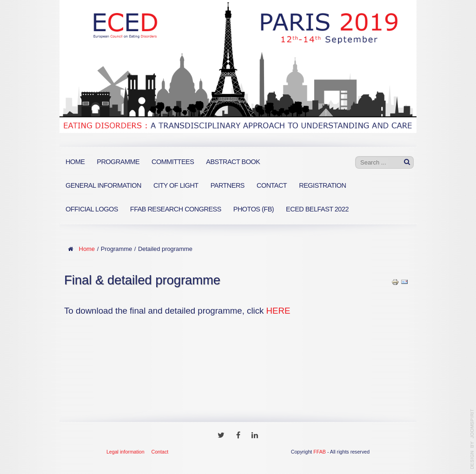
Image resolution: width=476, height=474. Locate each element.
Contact (272, 185)
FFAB (320, 452)
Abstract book (233, 162)
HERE (278, 311)
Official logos (92, 209)
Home (75, 162)
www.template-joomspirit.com (472, 439)
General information (103, 185)
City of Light (176, 185)
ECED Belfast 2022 (317, 209)
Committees (173, 162)
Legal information (126, 452)
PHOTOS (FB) (254, 209)
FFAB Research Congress (176, 209)
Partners (228, 185)
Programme (118, 162)
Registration (322, 185)
